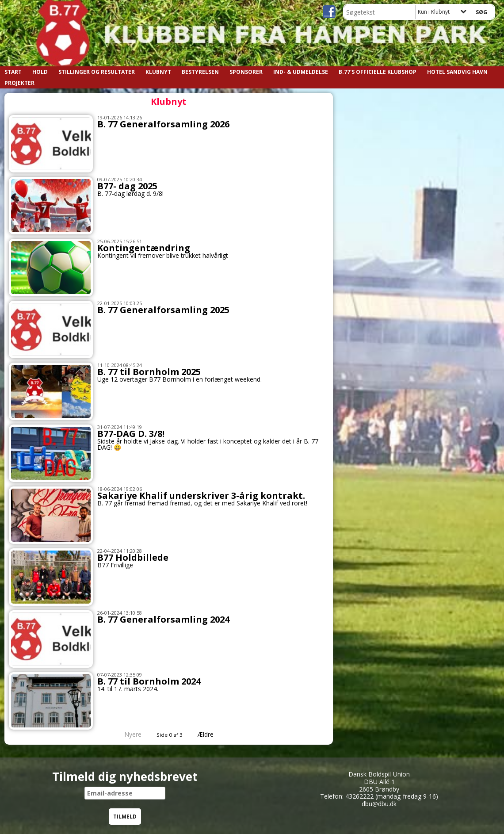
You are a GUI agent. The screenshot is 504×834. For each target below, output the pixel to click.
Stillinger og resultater (97, 72)
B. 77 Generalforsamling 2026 (163, 124)
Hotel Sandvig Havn (457, 72)
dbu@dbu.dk (379, 804)
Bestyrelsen (200, 72)
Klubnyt (158, 72)
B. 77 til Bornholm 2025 (149, 372)
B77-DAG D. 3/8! (131, 434)
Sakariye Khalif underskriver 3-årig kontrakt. (201, 495)
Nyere (128, 734)
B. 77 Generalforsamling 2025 (163, 310)
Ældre (212, 734)
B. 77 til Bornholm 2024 (149, 681)
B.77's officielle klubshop (378, 72)
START (13, 72)
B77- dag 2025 (127, 186)
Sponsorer (246, 72)
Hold (40, 72)
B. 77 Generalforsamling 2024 (163, 619)
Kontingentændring (144, 248)
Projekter (19, 83)
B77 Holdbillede (133, 557)
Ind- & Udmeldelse (301, 72)
